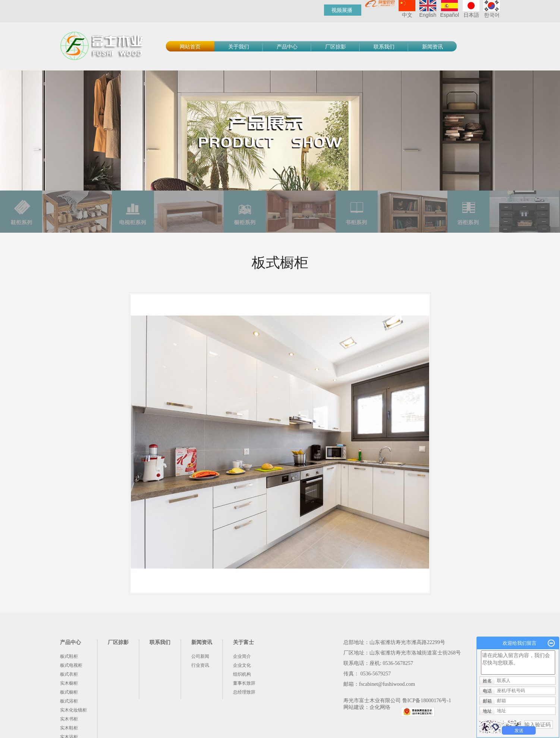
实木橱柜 (69, 683)
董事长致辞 (244, 683)
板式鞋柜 (69, 656)
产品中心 (287, 47)
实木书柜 (69, 719)
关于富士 (243, 642)
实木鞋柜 (69, 728)
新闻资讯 (432, 47)
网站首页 (190, 47)
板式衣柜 (69, 674)
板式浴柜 (69, 701)
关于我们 (239, 47)
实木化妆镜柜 (73, 710)
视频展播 (342, 10)
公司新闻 (200, 656)
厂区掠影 (336, 47)
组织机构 (242, 674)
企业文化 (242, 665)
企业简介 (242, 656)
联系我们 (384, 47)
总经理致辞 (244, 692)
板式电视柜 (71, 665)
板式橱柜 (69, 692)
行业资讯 (200, 665)
